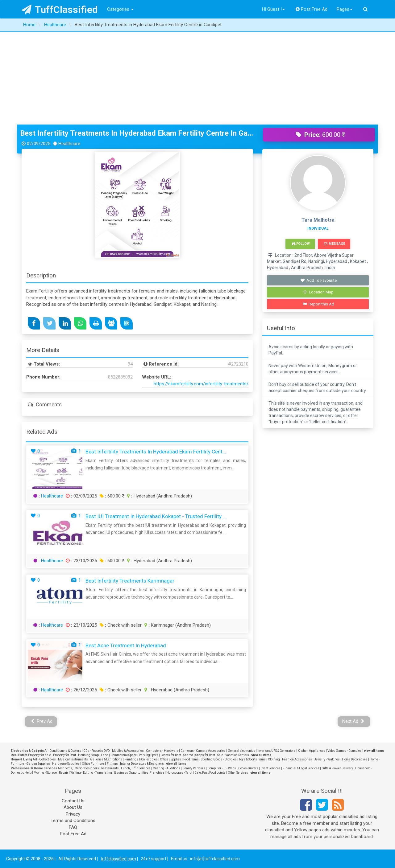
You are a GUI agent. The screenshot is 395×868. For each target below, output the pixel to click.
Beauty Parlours (194, 768)
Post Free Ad (312, 9)
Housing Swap (88, 755)
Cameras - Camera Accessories (203, 751)
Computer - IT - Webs (222, 768)
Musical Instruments (73, 759)
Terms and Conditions (73, 821)
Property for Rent (64, 755)
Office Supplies (170, 759)
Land (105, 755)
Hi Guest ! (273, 9)
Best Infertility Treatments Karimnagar (130, 581)
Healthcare (52, 496)
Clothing (274, 759)
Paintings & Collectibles (141, 759)
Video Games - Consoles (345, 751)
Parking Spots (149, 755)
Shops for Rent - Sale (209, 755)
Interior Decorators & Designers (142, 764)
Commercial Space (124, 755)
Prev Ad (42, 721)
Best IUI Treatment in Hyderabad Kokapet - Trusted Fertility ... (156, 516)
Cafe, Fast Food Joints (210, 773)
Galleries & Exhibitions (106, 759)
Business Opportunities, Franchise (139, 773)
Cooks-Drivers (248, 768)
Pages (345, 9)
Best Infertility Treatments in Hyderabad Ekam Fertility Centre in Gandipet (137, 133)
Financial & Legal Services (301, 768)
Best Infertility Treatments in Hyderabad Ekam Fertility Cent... (156, 452)
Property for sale (39, 755)
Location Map (318, 292)
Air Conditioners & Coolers (63, 751)
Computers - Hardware (162, 751)
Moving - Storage (45, 773)
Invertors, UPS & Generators (276, 751)
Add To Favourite (319, 280)
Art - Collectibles (44, 759)
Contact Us (73, 801)
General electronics (241, 751)
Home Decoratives (355, 759)
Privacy (73, 814)
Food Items (191, 759)
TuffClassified (60, 10)
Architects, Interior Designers (78, 768)
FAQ (73, 827)
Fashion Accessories (297, 759)
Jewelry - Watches (327, 759)
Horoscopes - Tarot (179, 773)
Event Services (270, 768)
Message (334, 244)
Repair (64, 773)
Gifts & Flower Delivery (337, 768)
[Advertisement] (197, 78)
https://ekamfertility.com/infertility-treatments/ (201, 384)
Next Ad (353, 721)
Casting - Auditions (166, 768)
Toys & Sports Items (252, 759)
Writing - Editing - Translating (91, 773)
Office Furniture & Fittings (100, 764)
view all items (374, 751)
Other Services (238, 773)
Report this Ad (319, 304)
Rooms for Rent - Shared (177, 755)
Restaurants (110, 768)
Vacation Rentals (237, 755)
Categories (120, 9)
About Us (73, 807)
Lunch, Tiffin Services (136, 768)
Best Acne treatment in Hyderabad (126, 645)
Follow (301, 244)
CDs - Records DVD (97, 751)
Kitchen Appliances (312, 751)
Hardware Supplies (66, 764)
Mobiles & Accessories (128, 751)
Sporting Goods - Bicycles (219, 759)
